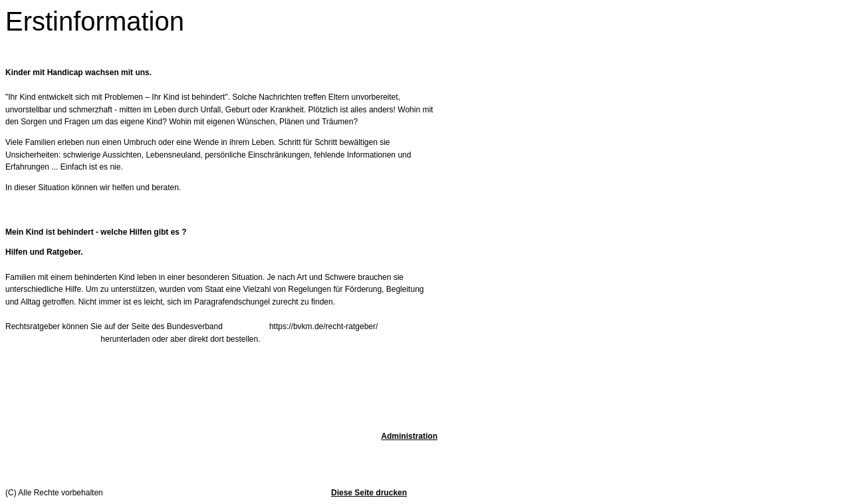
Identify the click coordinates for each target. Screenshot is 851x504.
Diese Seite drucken (369, 493)
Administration (409, 436)
